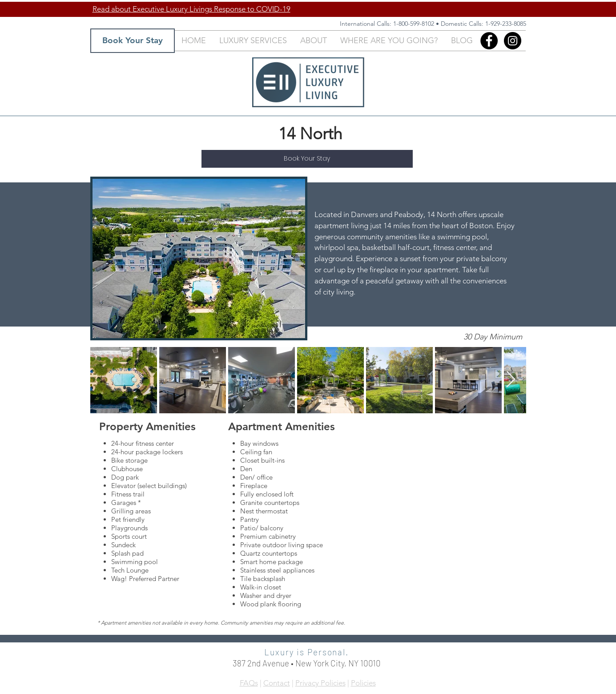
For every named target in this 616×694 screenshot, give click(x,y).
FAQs (249, 683)
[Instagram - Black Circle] (513, 41)
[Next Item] (511, 380)
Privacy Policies (320, 683)
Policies (363, 683)
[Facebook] (489, 41)
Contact (277, 683)
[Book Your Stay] (133, 41)
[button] (253, 41)
